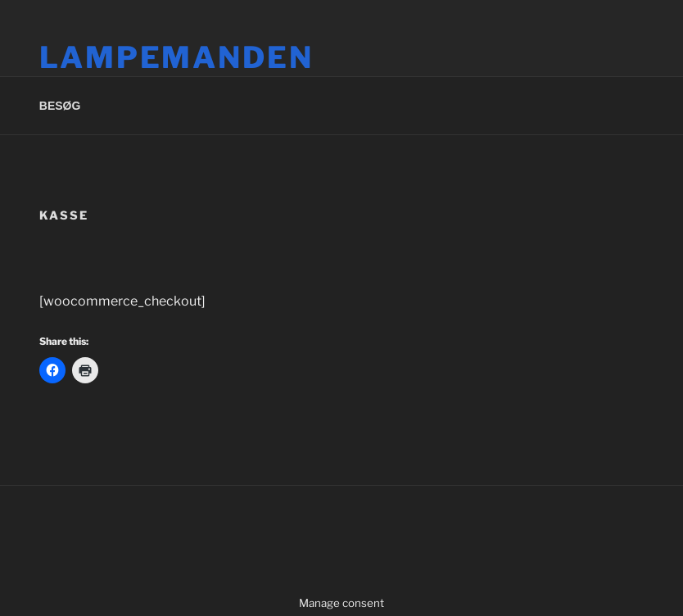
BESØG (60, 106)
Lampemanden (176, 57)
